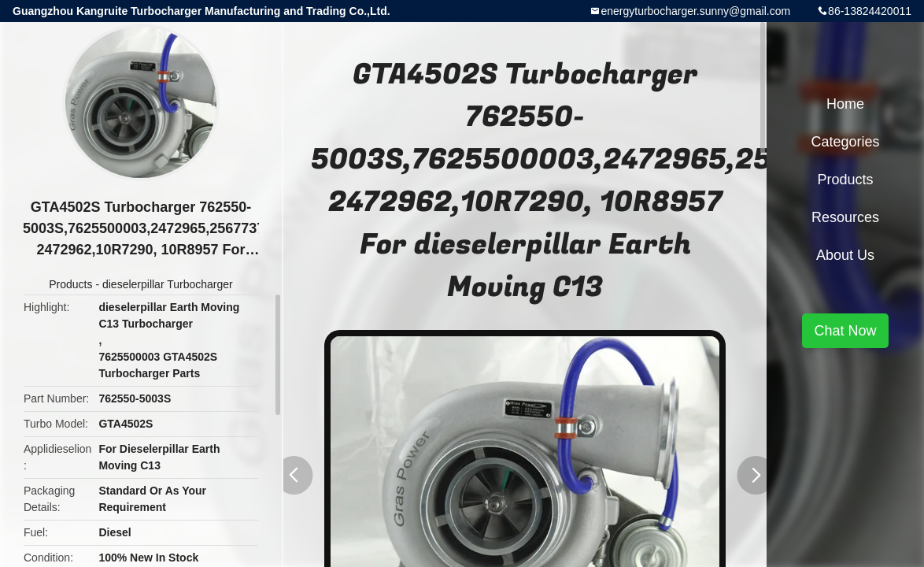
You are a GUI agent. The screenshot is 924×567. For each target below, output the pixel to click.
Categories (845, 142)
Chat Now (845, 331)
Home (845, 104)
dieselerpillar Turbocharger (168, 284)
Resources (845, 217)
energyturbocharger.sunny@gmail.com (695, 11)
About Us (845, 255)
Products (70, 284)
